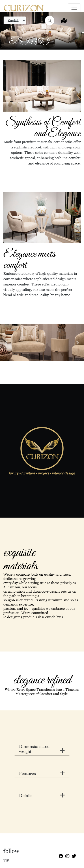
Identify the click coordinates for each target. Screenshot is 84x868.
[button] (6, 342)
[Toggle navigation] (74, 8)
